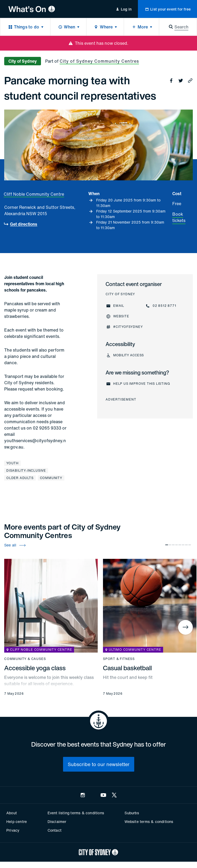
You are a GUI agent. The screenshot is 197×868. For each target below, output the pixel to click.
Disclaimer (57, 822)
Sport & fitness (119, 659)
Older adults (20, 478)
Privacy (13, 830)
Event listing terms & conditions (76, 813)
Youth (12, 463)
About (12, 813)
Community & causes (25, 659)
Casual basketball (127, 668)
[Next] (185, 627)
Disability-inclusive (26, 470)
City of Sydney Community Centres (99, 61)
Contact (55, 830)
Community (51, 478)
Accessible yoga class (35, 668)
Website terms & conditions (149, 822)
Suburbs (132, 813)
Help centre (17, 822)
